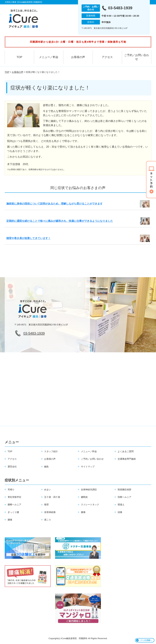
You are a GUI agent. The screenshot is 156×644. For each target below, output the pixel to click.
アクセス (107, 57)
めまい (48, 490)
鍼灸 (46, 467)
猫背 (46, 505)
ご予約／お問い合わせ (137, 57)
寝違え (121, 505)
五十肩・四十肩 (52, 497)
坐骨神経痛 (50, 512)
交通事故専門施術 (127, 459)
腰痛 (10, 520)
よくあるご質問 (126, 451)
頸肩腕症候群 (124, 490)
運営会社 (12, 467)
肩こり (48, 520)
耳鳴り (11, 490)
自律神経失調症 (89, 490)
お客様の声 (78, 57)
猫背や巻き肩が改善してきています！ (28, 238)
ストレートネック (90, 505)
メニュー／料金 (49, 57)
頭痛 (120, 512)
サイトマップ (88, 467)
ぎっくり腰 (13, 512)
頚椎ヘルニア (124, 497)
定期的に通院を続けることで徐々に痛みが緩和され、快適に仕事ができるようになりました (60, 221)
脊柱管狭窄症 (14, 497)
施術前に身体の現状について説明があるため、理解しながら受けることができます (54, 204)
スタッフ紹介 (51, 451)
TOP (19, 57)
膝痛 (83, 512)
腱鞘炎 (84, 497)
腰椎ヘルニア (14, 505)
